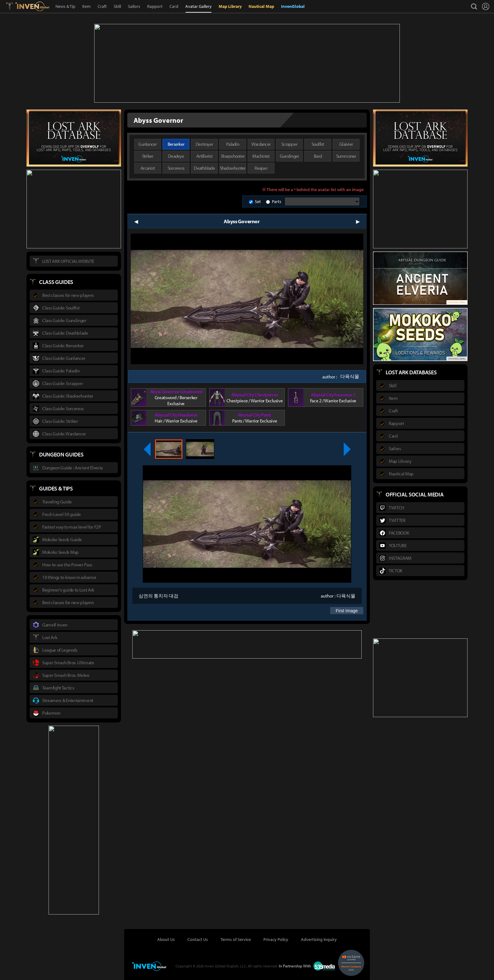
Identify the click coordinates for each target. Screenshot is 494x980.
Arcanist (148, 167)
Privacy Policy (276, 939)
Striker (148, 155)
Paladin (233, 143)
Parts (277, 201)
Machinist (261, 155)
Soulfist (318, 143)
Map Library (230, 6)
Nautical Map (261, 6)
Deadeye (176, 155)
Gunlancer (147, 143)
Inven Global (32, 6)
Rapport (155, 6)
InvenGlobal (293, 6)
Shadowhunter (233, 167)
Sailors (134, 6)
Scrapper (289, 143)
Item (86, 6)
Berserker (176, 143)
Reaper (261, 167)
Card (174, 6)
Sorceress (176, 167)
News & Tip (65, 6)
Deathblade (204, 167)
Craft (102, 6)
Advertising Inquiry (319, 939)
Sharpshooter (233, 155)
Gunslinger (290, 155)
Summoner (346, 155)
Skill (117, 6)
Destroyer (204, 143)
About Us (166, 939)
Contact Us (198, 939)
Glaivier (346, 143)
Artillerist (204, 155)
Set (258, 201)
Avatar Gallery (198, 6)
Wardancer (261, 143)
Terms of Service (236, 939)
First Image (347, 610)
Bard (318, 155)
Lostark (14, 6)
